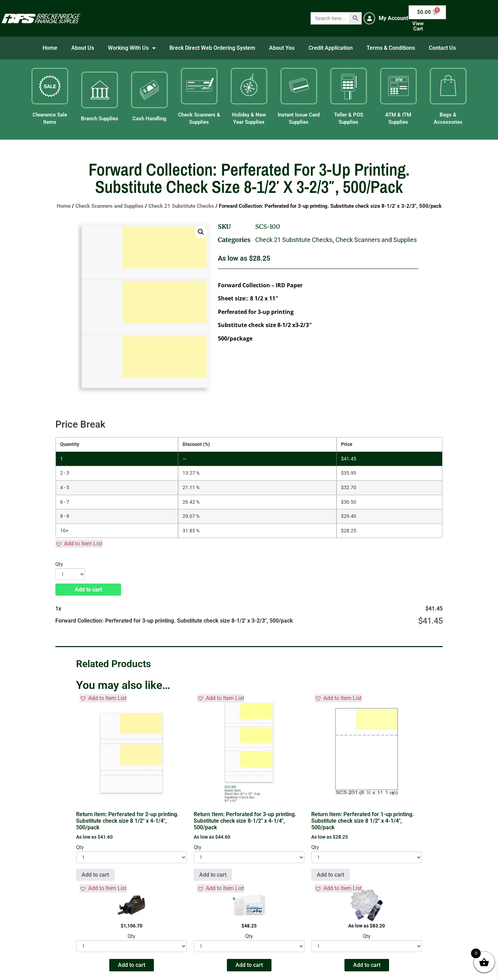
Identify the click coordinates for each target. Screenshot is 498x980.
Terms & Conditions (391, 48)
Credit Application (331, 48)
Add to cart (88, 590)
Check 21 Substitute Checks (181, 206)
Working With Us (132, 48)
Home (50, 48)
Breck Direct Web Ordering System (212, 48)
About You (282, 48)
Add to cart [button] (95, 875)
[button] (201, 232)
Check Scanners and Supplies (109, 206)
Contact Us (442, 48)
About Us (83, 48)
